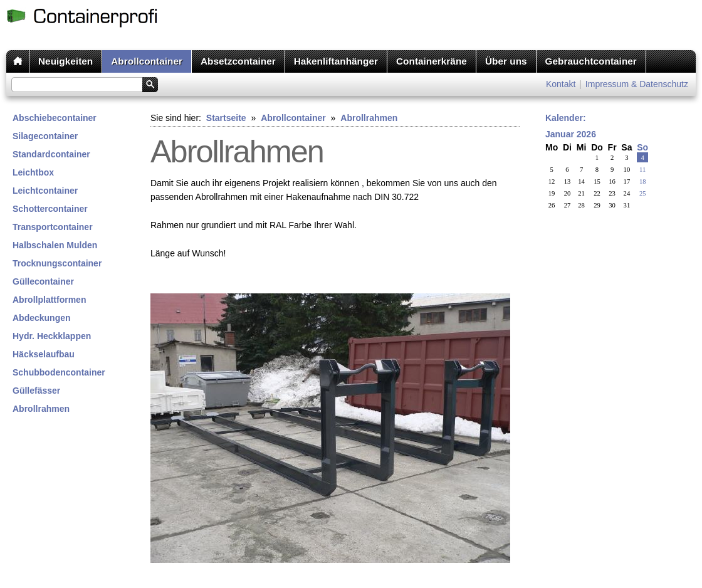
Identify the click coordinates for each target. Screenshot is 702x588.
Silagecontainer (45, 136)
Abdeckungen (42, 318)
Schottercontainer (50, 209)
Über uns (506, 61)
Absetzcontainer (238, 61)
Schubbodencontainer (59, 372)
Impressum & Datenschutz (637, 84)
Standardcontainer (51, 154)
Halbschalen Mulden (55, 245)
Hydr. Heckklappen (52, 336)
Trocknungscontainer (57, 263)
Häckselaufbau (44, 354)
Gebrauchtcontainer (591, 61)
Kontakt (561, 84)
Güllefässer (36, 391)
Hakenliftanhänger (336, 61)
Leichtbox (33, 172)
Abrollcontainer (147, 61)
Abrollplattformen (49, 300)
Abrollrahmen (41, 409)
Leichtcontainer (45, 191)
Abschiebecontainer (55, 118)
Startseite (226, 118)
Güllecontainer (43, 281)
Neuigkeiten (65, 61)
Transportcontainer (53, 227)
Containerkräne (432, 61)
